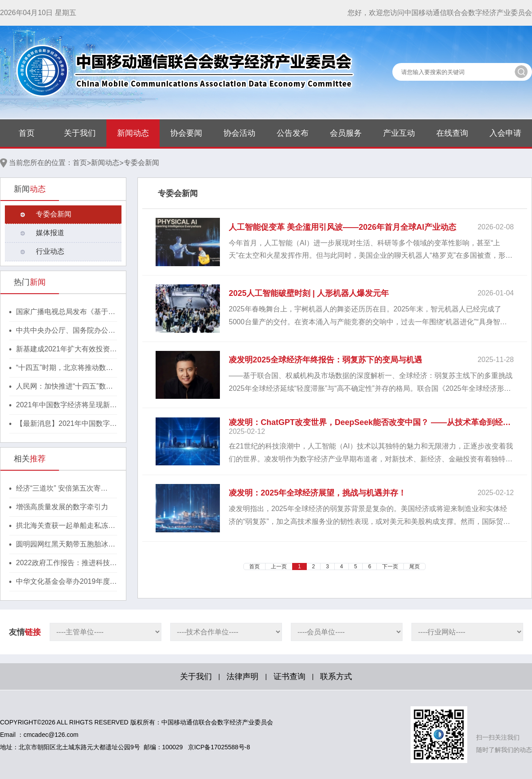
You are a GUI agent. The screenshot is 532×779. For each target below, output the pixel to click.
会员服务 (346, 133)
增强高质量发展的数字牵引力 (62, 507)
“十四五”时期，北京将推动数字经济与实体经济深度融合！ (65, 368)
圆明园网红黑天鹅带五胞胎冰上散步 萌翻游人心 (66, 545)
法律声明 (243, 677)
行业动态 (50, 251)
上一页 (279, 567)
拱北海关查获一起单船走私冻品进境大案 (66, 526)
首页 (27, 133)
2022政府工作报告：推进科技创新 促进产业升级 (66, 563)
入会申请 (505, 133)
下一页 (390, 567)
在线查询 (452, 133)
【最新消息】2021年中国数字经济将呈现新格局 (66, 424)
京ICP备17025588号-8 (219, 747)
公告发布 (293, 133)
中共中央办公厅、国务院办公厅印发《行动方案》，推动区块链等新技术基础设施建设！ (66, 331)
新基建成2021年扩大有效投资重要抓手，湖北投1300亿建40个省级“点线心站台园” (66, 350)
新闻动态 (133, 133)
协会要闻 (186, 133)
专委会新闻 (141, 163)
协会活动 (239, 133)
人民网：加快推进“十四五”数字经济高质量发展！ (65, 387)
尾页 (415, 567)
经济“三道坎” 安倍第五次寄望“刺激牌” (58, 489)
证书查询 (289, 677)
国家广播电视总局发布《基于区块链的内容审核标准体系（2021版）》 (66, 312)
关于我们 (80, 133)
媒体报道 (50, 233)
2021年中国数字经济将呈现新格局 (66, 405)
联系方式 (336, 677)
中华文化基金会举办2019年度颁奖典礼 (66, 582)
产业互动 (399, 133)
